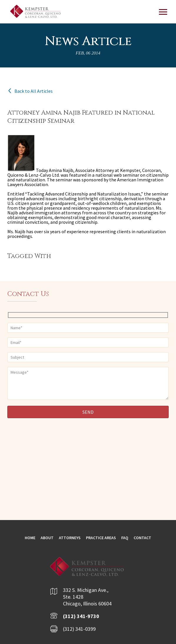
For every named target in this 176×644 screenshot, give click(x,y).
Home (30, 538)
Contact (142, 538)
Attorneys (70, 538)
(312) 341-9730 (81, 616)
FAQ (125, 538)
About (47, 538)
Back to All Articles (30, 91)
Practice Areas (101, 538)
